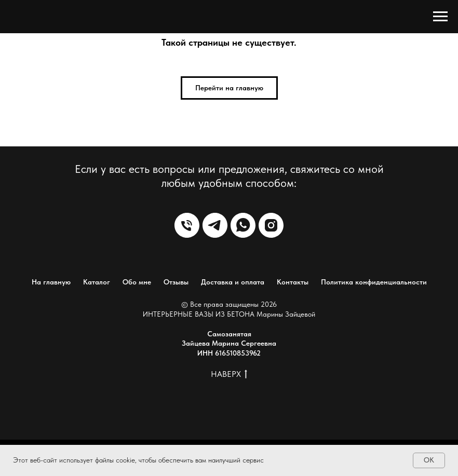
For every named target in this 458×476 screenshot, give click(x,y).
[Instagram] (271, 225)
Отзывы (176, 282)
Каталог (97, 282)
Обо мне (137, 282)
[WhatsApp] (243, 225)
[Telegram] (215, 225)
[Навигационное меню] (440, 17)
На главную (51, 282)
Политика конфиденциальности (374, 282)
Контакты (293, 282)
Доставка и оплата (233, 282)
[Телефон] (187, 225)
